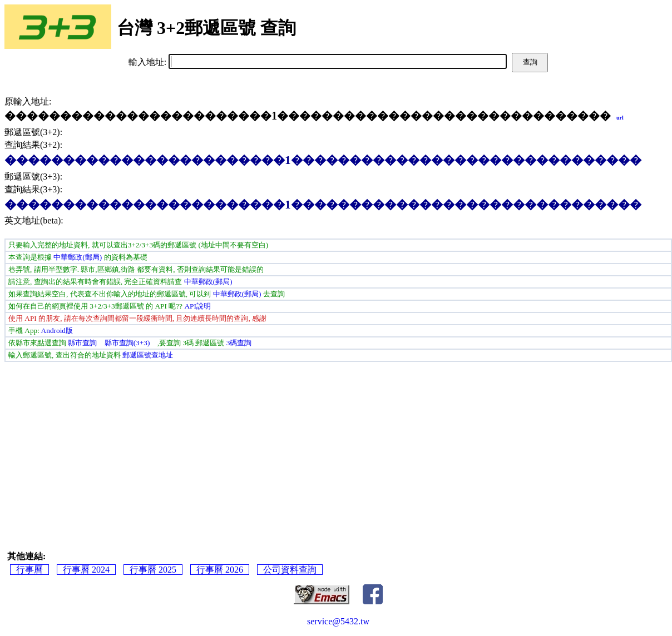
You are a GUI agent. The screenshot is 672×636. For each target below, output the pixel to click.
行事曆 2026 (220, 570)
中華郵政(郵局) (78, 257)
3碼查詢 (239, 343)
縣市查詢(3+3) (127, 343)
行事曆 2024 (86, 570)
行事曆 (29, 570)
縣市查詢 (82, 343)
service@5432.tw (338, 621)
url (620, 118)
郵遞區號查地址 (148, 355)
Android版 (57, 331)
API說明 (197, 306)
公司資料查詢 (290, 570)
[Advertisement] (338, 445)
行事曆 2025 (153, 570)
